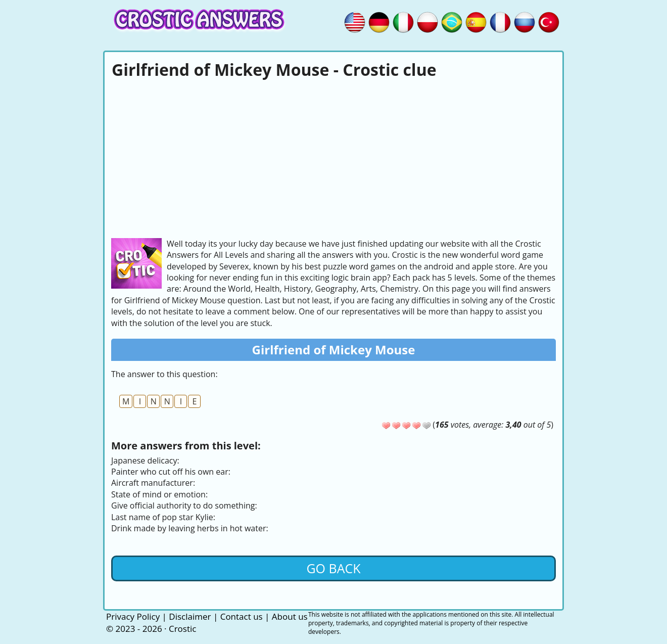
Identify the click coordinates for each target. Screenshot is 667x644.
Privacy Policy (133, 616)
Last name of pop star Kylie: (163, 517)
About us (290, 616)
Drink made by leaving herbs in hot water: (190, 528)
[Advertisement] (333, 157)
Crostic (182, 629)
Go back (333, 568)
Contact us (242, 616)
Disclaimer (190, 616)
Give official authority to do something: (184, 505)
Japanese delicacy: (145, 461)
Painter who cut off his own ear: (171, 472)
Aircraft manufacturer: (153, 483)
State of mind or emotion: (159, 494)
